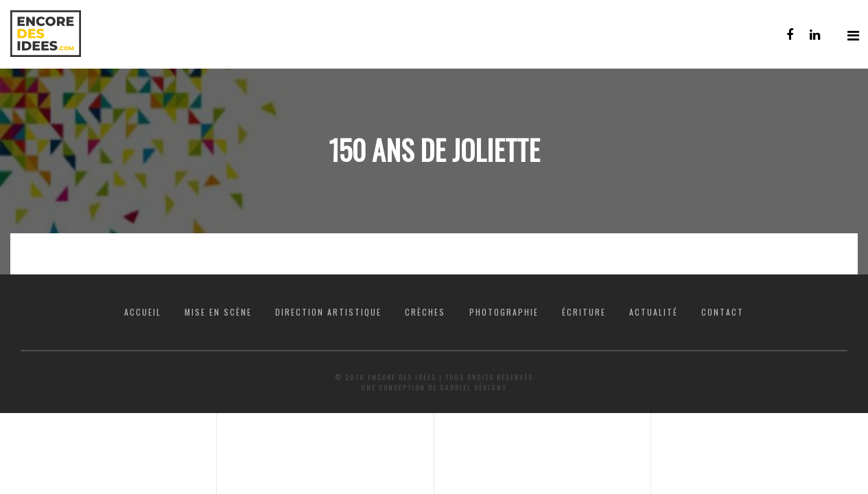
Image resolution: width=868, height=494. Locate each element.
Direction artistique (328, 312)
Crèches (425, 312)
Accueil (143, 312)
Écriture (584, 312)
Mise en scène (218, 312)
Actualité (654, 312)
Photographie (504, 312)
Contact (723, 312)
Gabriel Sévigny (473, 387)
